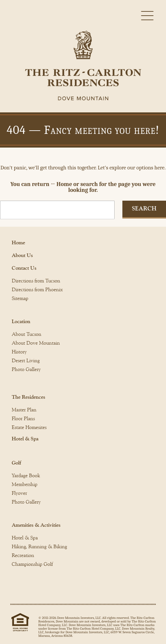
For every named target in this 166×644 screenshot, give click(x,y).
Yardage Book (26, 476)
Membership (25, 484)
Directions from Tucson (36, 281)
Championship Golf (32, 564)
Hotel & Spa (25, 439)
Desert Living (26, 361)
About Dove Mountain (36, 343)
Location (21, 322)
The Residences (28, 397)
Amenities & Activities (36, 525)
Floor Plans (23, 419)
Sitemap (20, 298)
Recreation (23, 555)
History (19, 352)
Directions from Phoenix (37, 290)
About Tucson (27, 334)
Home (18, 243)
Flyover (19, 493)
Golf (16, 463)
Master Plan (24, 410)
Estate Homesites (29, 427)
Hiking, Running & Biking (39, 547)
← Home (62, 184)
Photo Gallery (26, 369)
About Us (22, 255)
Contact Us (24, 268)
